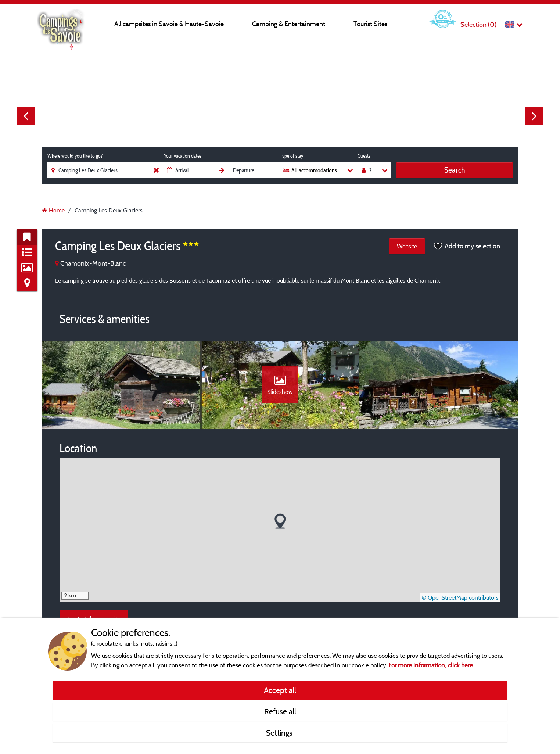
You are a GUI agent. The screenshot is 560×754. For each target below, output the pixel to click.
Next (534, 116)
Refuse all (280, 711)
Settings (280, 733)
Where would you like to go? (75, 156)
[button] (280, 522)
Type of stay (292, 156)
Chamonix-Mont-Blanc (90, 263)
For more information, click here (431, 665)
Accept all (280, 690)
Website (407, 246)
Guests (364, 156)
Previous (26, 116)
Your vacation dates (183, 156)
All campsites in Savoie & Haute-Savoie (169, 24)
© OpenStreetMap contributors (460, 597)
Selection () (478, 24)
